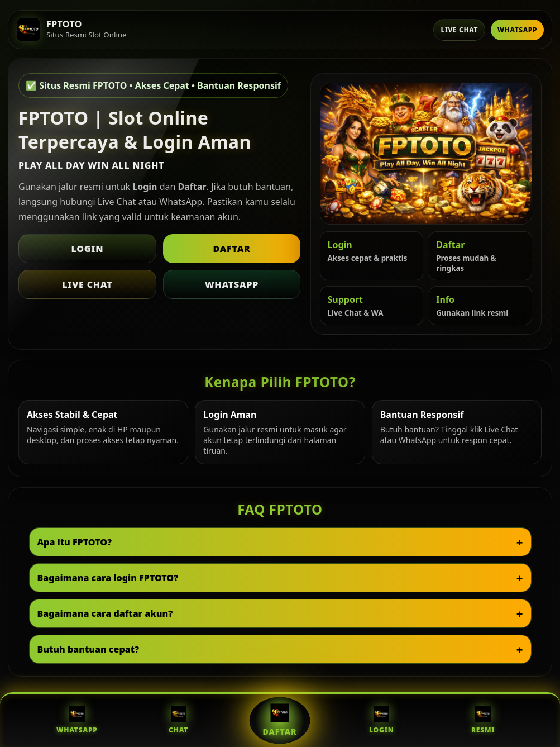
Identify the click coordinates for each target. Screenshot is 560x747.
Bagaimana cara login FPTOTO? (108, 578)
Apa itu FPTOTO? (75, 542)
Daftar (231, 249)
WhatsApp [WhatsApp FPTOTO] (77, 720)
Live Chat (459, 30)
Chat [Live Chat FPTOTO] (178, 720)
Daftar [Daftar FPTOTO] (280, 720)
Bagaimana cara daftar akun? (105, 613)
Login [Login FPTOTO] (381, 720)
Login (87, 249)
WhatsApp (517, 30)
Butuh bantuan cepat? (88, 649)
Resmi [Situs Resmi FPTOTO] (483, 720)
